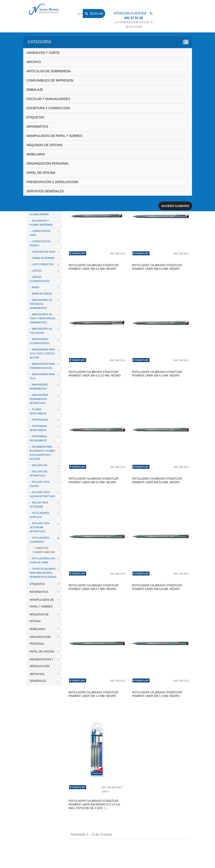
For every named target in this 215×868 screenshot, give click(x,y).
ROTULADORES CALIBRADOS (40, 540)
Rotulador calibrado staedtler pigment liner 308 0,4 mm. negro (157, 374)
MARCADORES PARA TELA (42, 376)
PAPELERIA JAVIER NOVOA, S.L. (57, 851)
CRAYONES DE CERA (43, 252)
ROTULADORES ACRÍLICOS (40, 515)
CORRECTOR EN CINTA (40, 233)
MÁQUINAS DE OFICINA (45, 145)
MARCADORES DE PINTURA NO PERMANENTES (41, 304)
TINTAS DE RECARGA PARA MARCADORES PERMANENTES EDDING (43, 573)
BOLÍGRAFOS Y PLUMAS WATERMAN (41, 223)
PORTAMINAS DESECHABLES (38, 428)
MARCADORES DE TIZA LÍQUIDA (41, 331)
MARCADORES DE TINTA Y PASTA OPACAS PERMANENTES (43, 318)
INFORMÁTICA (37, 127)
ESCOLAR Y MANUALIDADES (49, 99)
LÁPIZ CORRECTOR (43, 264)
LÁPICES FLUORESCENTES (40, 279)
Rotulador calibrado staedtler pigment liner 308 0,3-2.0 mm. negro (95, 374)
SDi (183, 859)
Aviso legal (162, 851)
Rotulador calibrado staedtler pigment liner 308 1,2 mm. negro (157, 694)
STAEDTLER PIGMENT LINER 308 (44, 550)
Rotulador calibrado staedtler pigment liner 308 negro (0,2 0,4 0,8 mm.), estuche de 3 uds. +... (94, 805)
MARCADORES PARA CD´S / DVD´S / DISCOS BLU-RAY (42, 354)
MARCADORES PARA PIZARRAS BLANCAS (42, 366)
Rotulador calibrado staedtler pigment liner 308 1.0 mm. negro (94, 694)
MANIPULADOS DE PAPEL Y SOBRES (55, 136)
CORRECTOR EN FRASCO (40, 244)
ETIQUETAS (35, 117)
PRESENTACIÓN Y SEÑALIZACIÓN (52, 182)
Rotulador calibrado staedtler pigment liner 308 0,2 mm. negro (94, 267)
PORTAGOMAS (40, 420)
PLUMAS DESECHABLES (38, 411)
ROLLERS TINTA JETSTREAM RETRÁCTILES (40, 527)
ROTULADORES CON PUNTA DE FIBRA (42, 561)
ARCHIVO (34, 62)
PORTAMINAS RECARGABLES (38, 439)
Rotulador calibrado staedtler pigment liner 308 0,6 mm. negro (157, 480)
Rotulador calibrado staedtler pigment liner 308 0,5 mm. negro (94, 480)
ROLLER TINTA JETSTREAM (39, 505)
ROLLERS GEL (40, 465)
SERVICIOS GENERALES (45, 191)
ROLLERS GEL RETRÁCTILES (39, 474)
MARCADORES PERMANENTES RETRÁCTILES (39, 399)
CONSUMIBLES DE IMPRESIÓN (50, 80)
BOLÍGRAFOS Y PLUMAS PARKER (39, 212)
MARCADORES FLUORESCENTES (40, 341)
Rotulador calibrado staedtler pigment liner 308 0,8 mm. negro (157, 587)
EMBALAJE (35, 90)
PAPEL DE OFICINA (41, 173)
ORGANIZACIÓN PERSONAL (48, 163)
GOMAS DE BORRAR (43, 258)
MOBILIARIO (36, 154)
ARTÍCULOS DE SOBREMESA (49, 71)
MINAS (35, 287)
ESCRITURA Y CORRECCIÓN (48, 108)
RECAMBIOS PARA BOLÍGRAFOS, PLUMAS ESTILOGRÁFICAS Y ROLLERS (42, 453)
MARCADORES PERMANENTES (39, 387)
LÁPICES (37, 271)
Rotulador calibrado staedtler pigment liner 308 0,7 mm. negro (94, 587)
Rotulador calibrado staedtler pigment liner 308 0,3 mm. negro (157, 267)
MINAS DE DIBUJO (42, 294)
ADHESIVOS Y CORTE (43, 53)
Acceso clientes (175, 206)
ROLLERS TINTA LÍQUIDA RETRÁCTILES (42, 494)
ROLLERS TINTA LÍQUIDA (40, 484)
